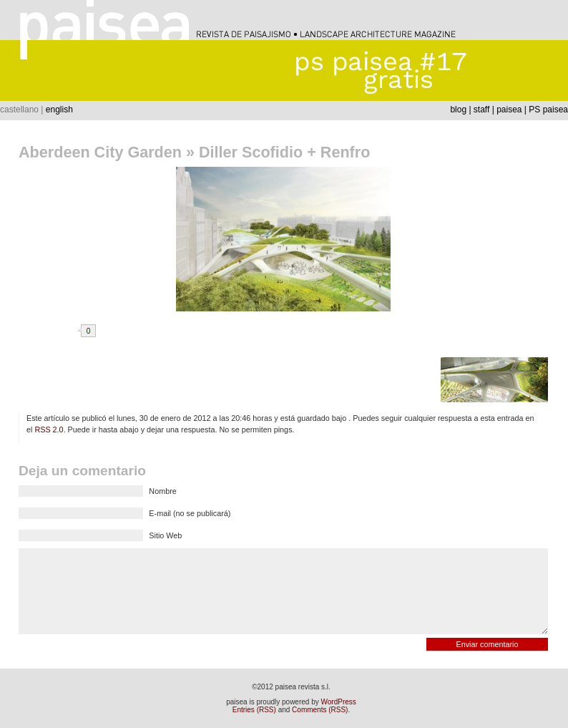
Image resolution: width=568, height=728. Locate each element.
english (59, 110)
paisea (509, 110)
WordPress (339, 702)
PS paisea (548, 110)
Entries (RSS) (254, 710)
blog (458, 110)
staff (481, 110)
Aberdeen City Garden (100, 152)
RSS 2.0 (49, 429)
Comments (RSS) (320, 710)
